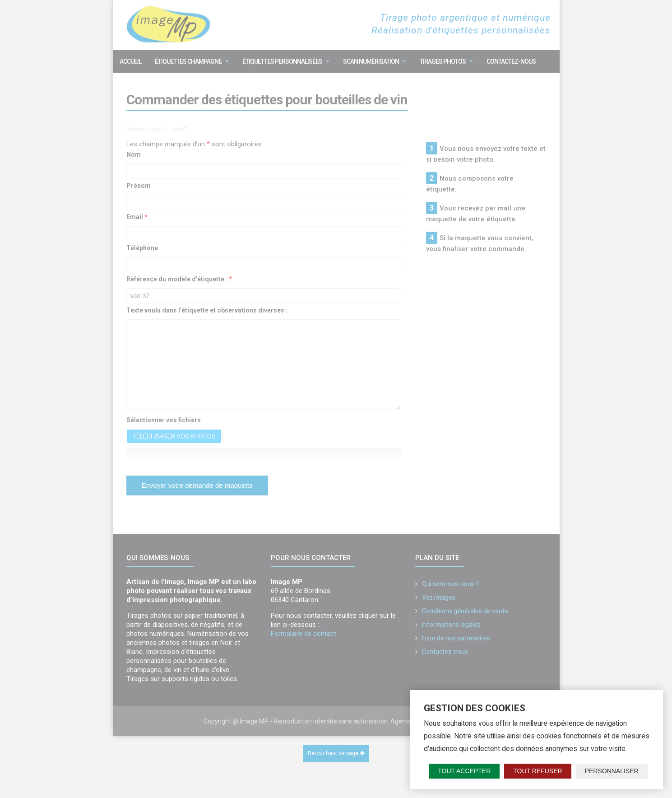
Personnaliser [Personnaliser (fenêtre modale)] (612, 771)
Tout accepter (464, 771)
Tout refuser (538, 771)
